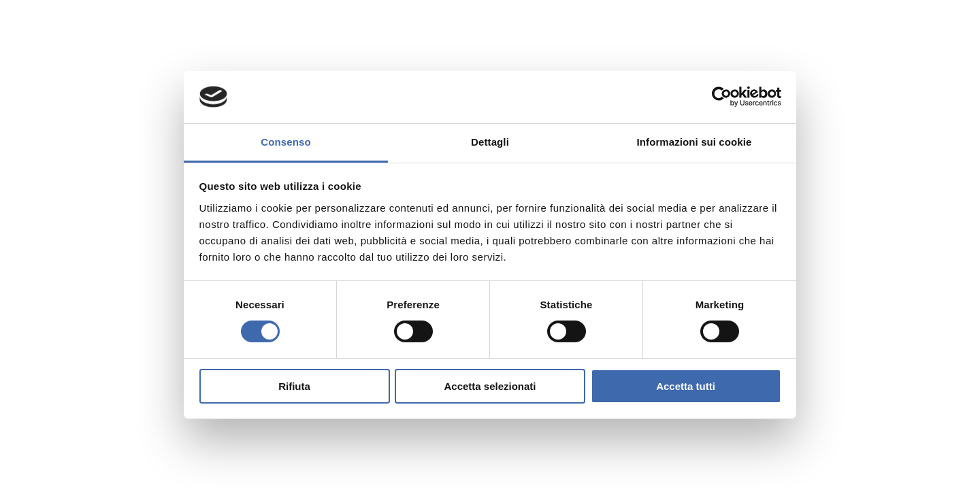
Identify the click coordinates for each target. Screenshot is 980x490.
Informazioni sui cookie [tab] (695, 142)
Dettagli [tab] (490, 142)
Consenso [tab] (285, 142)
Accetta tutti (686, 386)
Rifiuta (294, 386)
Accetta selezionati (490, 386)
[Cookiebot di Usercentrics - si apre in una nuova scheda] (722, 97)
